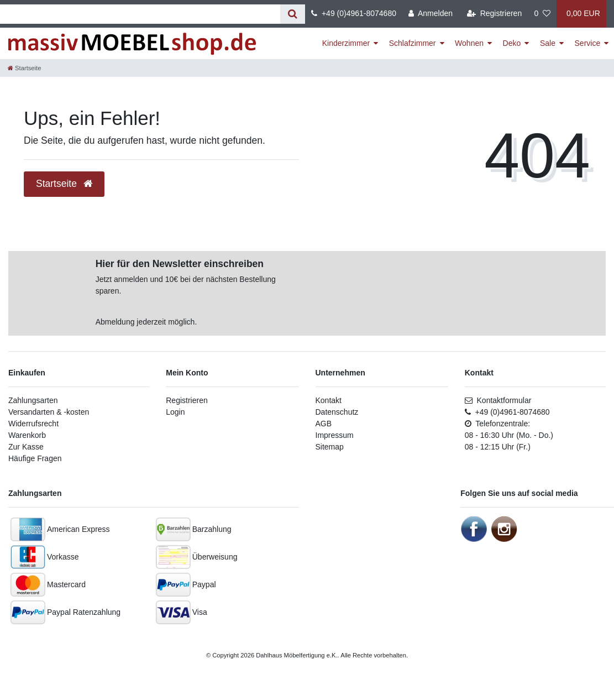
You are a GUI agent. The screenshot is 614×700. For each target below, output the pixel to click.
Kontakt (329, 400)
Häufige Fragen (35, 458)
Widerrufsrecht (33, 424)
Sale (548, 43)
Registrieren (187, 400)
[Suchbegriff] (140, 14)
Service (588, 43)
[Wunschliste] (542, 14)
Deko (512, 43)
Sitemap (330, 447)
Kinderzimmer (346, 43)
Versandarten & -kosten (49, 412)
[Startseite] (24, 68)
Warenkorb (27, 435)
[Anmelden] (431, 14)
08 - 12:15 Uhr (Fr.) (498, 447)
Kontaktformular (498, 400)
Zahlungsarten (33, 400)
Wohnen (469, 43)
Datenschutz (337, 412)
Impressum (335, 435)
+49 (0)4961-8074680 (354, 13)
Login (175, 412)
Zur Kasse (26, 447)
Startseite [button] (64, 184)
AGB (324, 424)
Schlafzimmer (413, 43)
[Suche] (293, 14)
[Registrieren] (494, 14)
